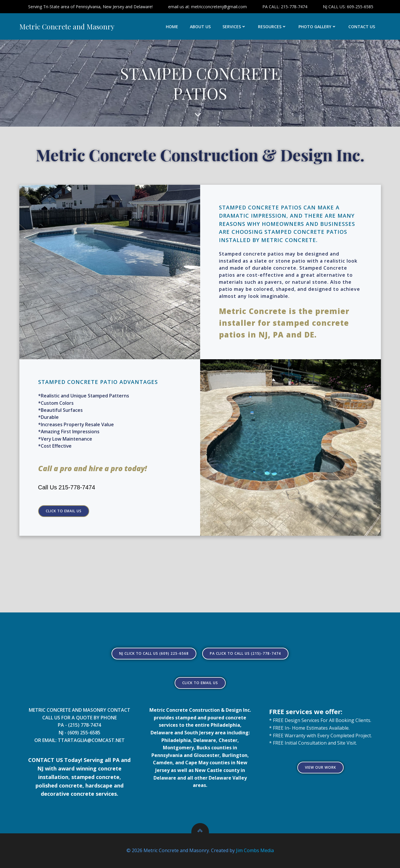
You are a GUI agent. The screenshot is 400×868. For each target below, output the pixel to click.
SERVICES (234, 27)
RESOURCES (272, 27)
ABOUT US (200, 27)
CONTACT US (362, 27)
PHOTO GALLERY (318, 27)
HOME (172, 27)
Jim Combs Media (255, 850)
